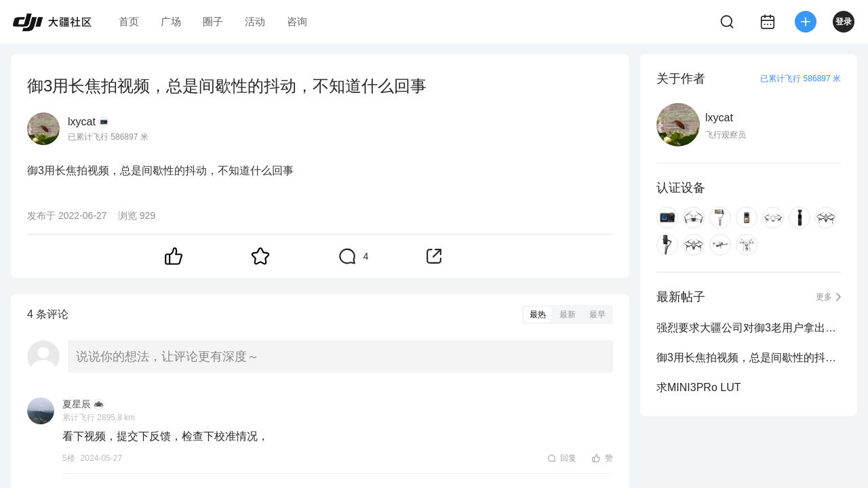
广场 (171, 21)
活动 (255, 21)
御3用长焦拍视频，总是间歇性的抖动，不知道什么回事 (749, 358)
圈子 (213, 21)
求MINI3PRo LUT (698, 387)
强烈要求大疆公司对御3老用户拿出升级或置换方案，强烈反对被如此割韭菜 (749, 328)
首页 (129, 21)
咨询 (297, 21)
